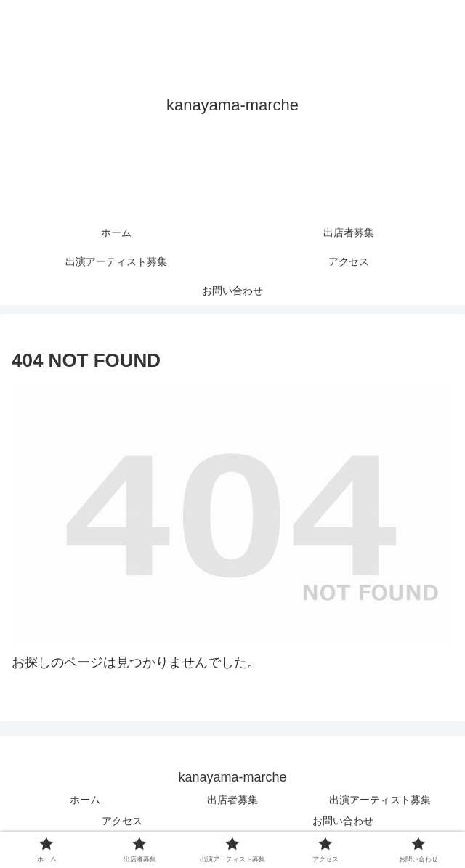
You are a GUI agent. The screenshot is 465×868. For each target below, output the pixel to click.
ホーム (85, 800)
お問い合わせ (343, 821)
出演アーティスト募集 (380, 800)
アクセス (122, 821)
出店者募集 (232, 800)
